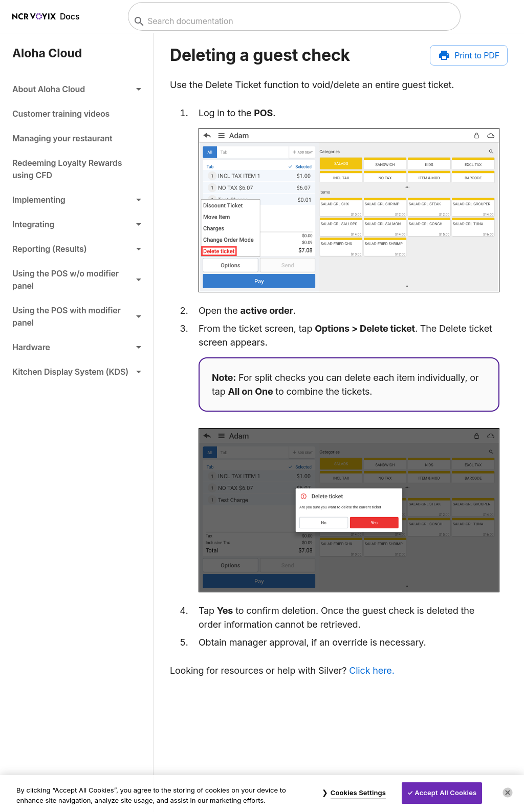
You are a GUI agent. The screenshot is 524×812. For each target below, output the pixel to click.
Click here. (372, 670)
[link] (77, 114)
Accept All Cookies (445, 793)
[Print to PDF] (469, 55)
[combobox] (293, 21)
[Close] (508, 793)
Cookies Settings (358, 793)
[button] (77, 89)
